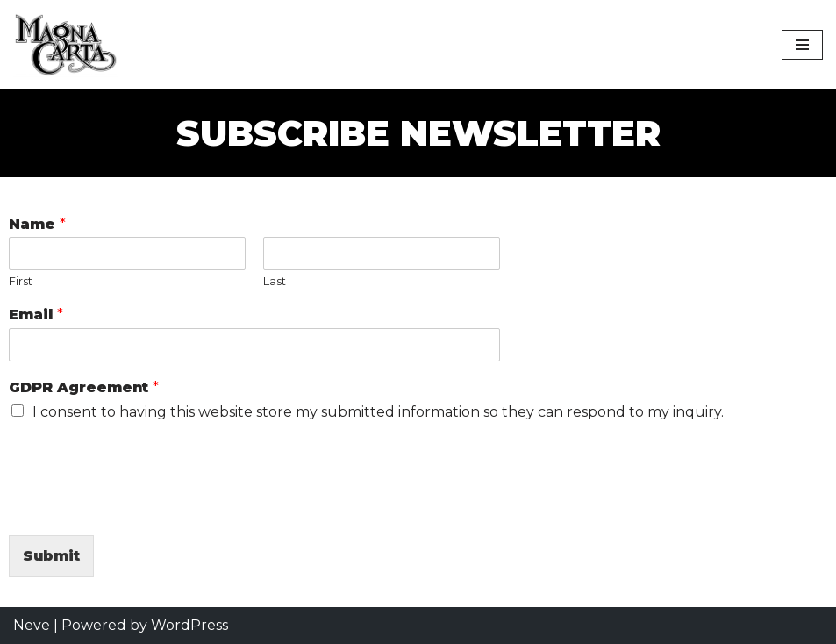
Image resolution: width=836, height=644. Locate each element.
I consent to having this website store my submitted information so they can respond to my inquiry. (378, 412)
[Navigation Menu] (802, 45)
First (21, 281)
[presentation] (142, 506)
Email (36, 315)
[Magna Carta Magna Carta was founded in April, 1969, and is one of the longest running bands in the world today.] (70, 45)
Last (275, 281)
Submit (51, 556)
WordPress (189, 625)
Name (37, 224)
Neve (32, 625)
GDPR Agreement (84, 387)
